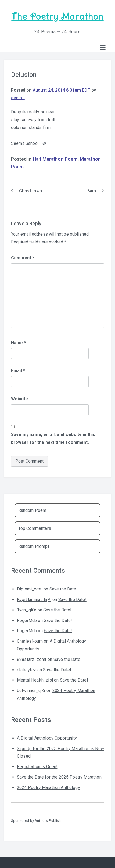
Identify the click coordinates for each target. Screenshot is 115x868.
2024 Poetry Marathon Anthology (48, 788)
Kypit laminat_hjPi (34, 599)
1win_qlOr (27, 610)
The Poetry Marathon (57, 17)
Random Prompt (34, 546)
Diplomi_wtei (30, 589)
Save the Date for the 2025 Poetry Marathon (59, 777)
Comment (23, 258)
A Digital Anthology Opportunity (47, 738)
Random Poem (32, 510)
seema (18, 98)
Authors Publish (48, 820)
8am (92, 191)
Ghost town (31, 191)
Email (18, 371)
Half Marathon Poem (55, 159)
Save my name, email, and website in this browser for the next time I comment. (53, 438)
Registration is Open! (37, 767)
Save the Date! (64, 589)
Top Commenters (35, 528)
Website (19, 399)
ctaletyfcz (27, 670)
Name (19, 343)
